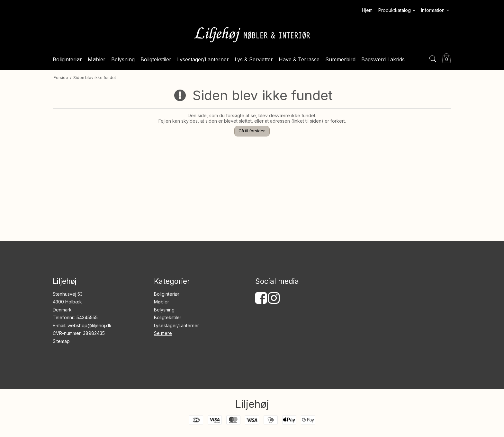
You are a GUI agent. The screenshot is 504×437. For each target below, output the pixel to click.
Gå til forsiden (252, 131)
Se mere (163, 333)
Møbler (162, 302)
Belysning (164, 310)
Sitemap (61, 341)
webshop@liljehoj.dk (90, 325)
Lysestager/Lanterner (176, 325)
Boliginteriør (167, 294)
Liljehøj (252, 404)
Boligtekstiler (168, 317)
